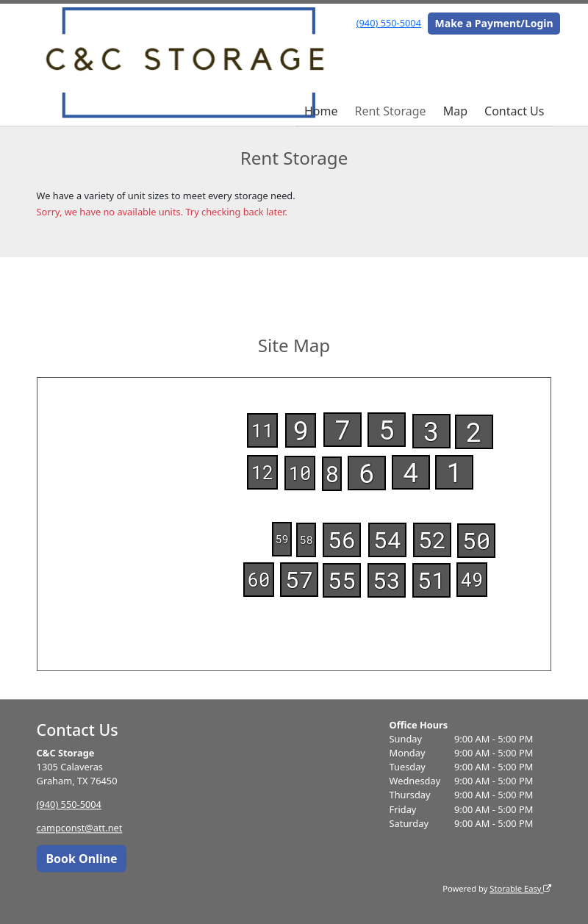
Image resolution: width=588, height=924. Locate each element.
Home (321, 111)
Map (455, 111)
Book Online (81, 859)
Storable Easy (520, 888)
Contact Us (514, 111)
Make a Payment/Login (494, 23)
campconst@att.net (80, 828)
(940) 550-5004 (389, 23)
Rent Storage (390, 111)
